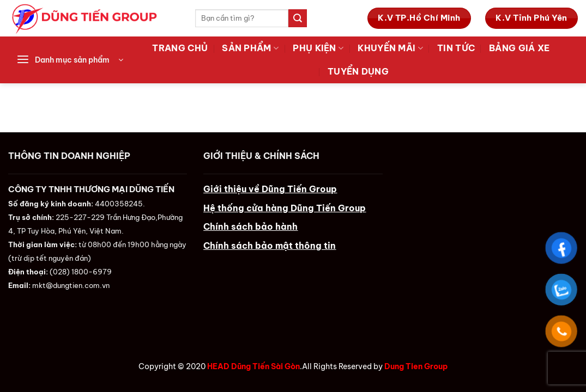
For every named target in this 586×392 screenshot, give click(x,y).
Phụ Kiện (318, 48)
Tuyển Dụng (358, 71)
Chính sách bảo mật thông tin (270, 246)
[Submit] (298, 18)
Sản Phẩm (250, 48)
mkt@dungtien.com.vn (71, 285)
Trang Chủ (180, 48)
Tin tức (456, 48)
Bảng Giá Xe (519, 48)
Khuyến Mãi (390, 48)
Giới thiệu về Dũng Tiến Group (270, 189)
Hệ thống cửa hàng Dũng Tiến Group (285, 208)
